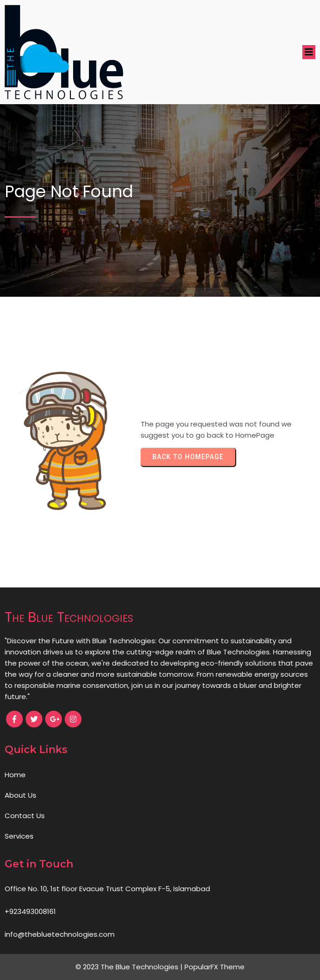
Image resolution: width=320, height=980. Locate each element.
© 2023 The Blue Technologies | (130, 967)
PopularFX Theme (214, 967)
